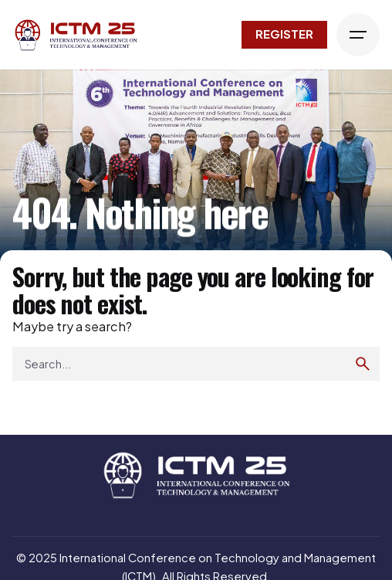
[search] (363, 364)
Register (284, 34)
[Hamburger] (358, 35)
